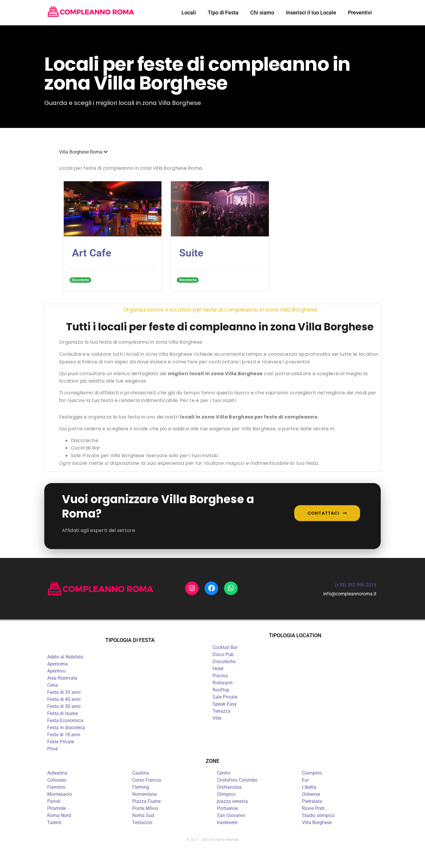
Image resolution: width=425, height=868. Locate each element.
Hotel (218, 669)
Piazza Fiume (146, 801)
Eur (305, 780)
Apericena (58, 664)
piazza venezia (232, 801)
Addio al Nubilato (65, 657)
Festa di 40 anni (64, 699)
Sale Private (225, 697)
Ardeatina (57, 773)
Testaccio (142, 822)
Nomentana (144, 794)
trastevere (227, 822)
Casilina (141, 773)
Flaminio (56, 787)
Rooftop (221, 690)
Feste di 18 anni (64, 735)
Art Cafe (92, 253)
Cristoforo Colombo (237, 780)
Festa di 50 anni (64, 706)
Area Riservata (62, 678)
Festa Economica (65, 720)
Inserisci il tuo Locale (311, 13)
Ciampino (312, 773)
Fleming (141, 787)
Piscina (220, 676)
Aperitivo (56, 671)
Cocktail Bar (225, 647)
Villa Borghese (317, 822)
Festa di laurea (63, 713)
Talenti (54, 822)
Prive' (53, 749)
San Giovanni (231, 815)
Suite (191, 253)
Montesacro (60, 794)
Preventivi (360, 13)
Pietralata (312, 801)
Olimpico (226, 794)
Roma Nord (59, 815)
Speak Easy (225, 704)
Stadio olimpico (318, 815)
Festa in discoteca (66, 728)
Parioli (54, 801)
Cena (53, 685)
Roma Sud (143, 815)
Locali (189, 13)
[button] (220, 152)
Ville (217, 718)
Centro (224, 773)
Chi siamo (262, 13)
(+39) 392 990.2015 (356, 585)
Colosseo (57, 780)
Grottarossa (229, 787)
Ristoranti (223, 683)
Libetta (309, 787)
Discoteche (224, 662)
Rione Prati (313, 808)
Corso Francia (147, 780)
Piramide (57, 808)
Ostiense (311, 794)
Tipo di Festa (223, 13)
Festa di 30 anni (64, 692)
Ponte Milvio (145, 808)
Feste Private (61, 742)
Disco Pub (223, 654)
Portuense (227, 808)
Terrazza (222, 711)
